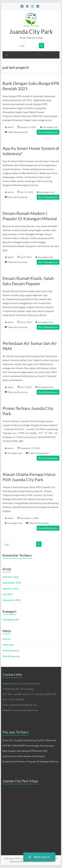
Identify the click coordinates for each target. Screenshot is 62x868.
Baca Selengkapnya (48, 132)
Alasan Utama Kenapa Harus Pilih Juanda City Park (29, 477)
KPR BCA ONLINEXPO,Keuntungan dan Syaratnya (28, 746)
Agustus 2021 (10, 588)
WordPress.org (11, 656)
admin (10, 127)
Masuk (6, 639)
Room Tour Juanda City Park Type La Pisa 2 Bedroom (30, 740)
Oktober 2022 (11, 577)
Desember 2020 (12, 600)
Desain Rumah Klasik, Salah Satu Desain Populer (28, 281)
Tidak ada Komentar (18, 132)
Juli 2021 (8, 594)
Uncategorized (50, 127)
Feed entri (8, 645)
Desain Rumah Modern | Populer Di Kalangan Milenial (30, 216)
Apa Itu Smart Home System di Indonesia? (24, 756)
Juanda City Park (31, 32)
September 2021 (12, 583)
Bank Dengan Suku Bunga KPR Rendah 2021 (25, 751)
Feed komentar (11, 650)
